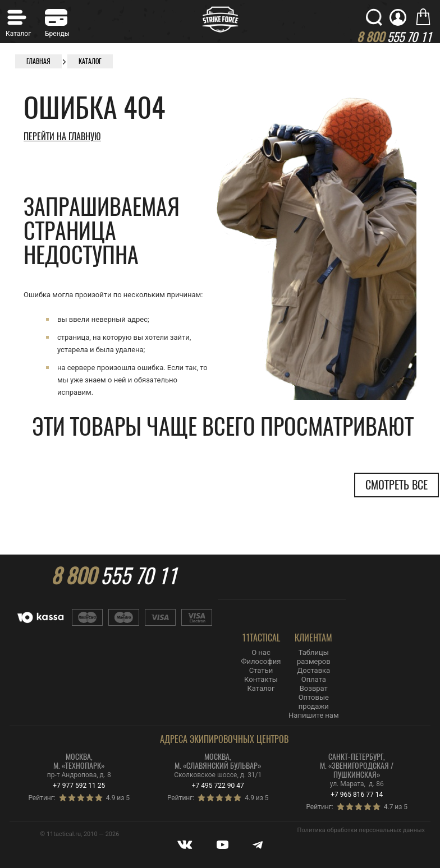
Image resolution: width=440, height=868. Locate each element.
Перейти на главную (62, 137)
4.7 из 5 (396, 807)
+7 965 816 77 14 (357, 795)
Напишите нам (313, 715)
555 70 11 (114, 576)
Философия (261, 661)
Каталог (261, 688)
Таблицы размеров (314, 657)
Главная (38, 61)
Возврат (314, 688)
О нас (261, 652)
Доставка (313, 670)
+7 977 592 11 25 (79, 786)
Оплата (314, 679)
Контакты (261, 679)
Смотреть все (397, 485)
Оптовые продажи (314, 702)
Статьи (261, 670)
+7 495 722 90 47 (218, 786)
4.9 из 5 (118, 798)
